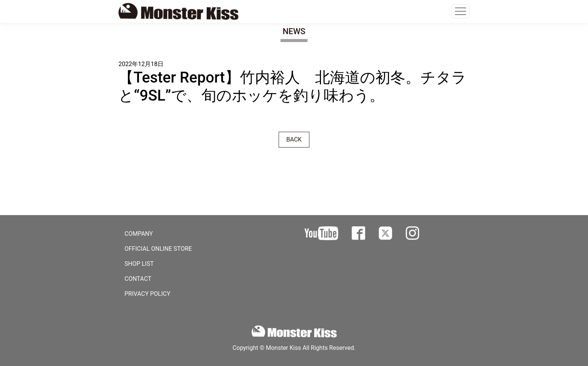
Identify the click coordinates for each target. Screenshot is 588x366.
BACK (294, 139)
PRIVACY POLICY (147, 294)
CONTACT (138, 279)
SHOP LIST (139, 264)
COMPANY (139, 234)
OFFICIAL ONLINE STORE (158, 249)
